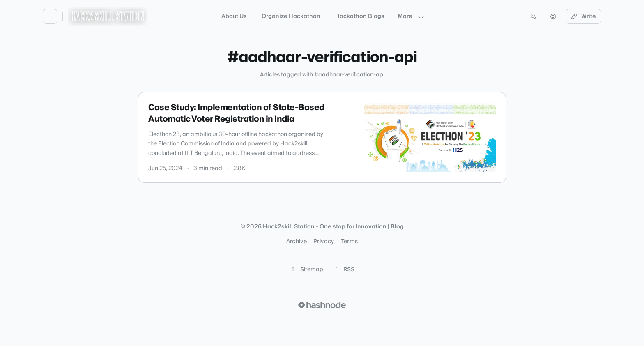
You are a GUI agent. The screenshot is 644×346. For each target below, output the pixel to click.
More (411, 16)
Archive (297, 242)
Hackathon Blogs (360, 16)
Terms (350, 242)
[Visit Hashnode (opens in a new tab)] (322, 305)
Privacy (324, 242)
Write (584, 16)
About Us (234, 16)
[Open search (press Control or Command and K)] (534, 16)
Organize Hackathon (291, 16)
